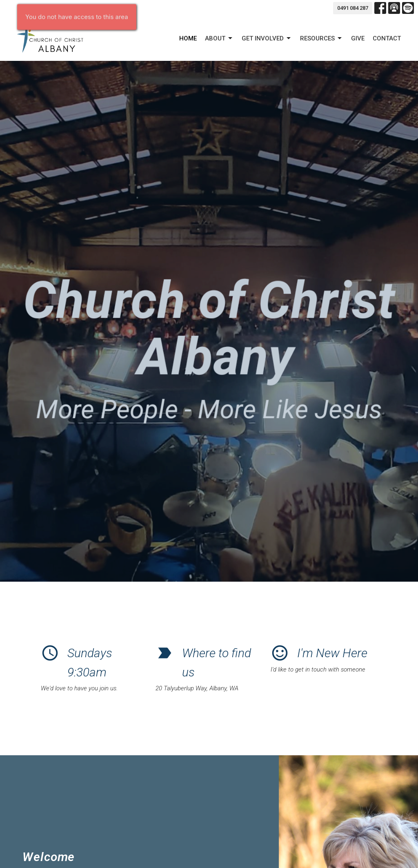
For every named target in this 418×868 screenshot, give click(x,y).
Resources (321, 38)
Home (188, 38)
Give (358, 38)
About (219, 38)
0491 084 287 (353, 8)
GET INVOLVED (267, 38)
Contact (387, 38)
